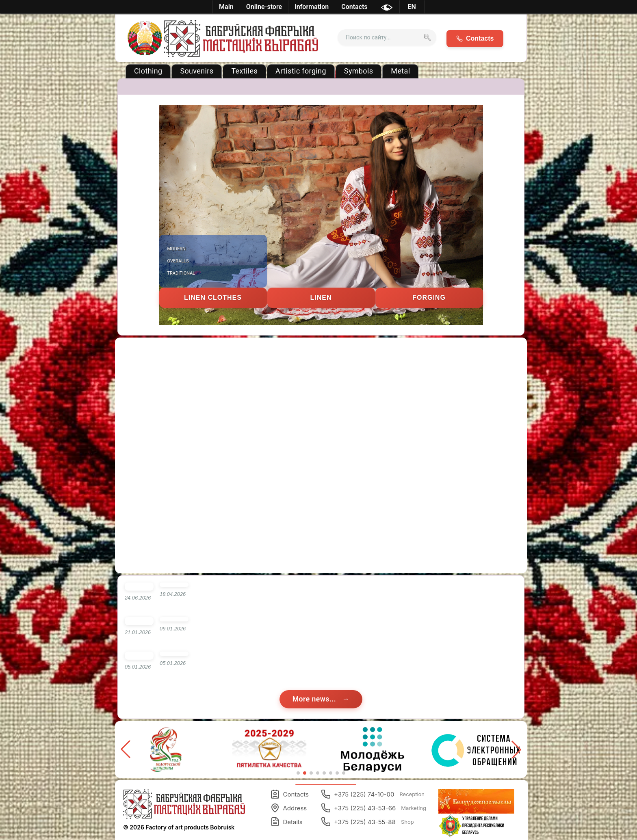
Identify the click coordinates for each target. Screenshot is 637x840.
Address (289, 808)
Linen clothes (213, 298)
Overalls (178, 261)
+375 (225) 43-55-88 (367, 822)
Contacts (289, 794)
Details (286, 822)
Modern (177, 249)
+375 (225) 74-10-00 (373, 794)
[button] (516, 749)
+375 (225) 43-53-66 (374, 808)
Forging (429, 298)
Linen (321, 298)
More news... (315, 699)
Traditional (181, 273)
